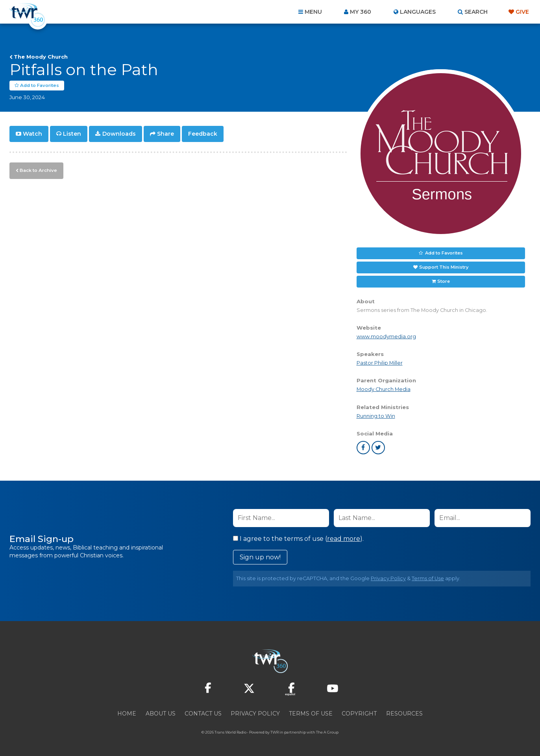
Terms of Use (428, 578)
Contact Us (203, 714)
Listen (72, 134)
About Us (161, 714)
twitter (378, 448)
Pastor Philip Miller (380, 363)
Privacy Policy (388, 578)
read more (344, 539)
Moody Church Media (384, 389)
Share (166, 134)
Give (522, 12)
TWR (275, 732)
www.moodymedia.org (386, 337)
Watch (32, 134)
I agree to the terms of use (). (298, 539)
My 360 (361, 12)
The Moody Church (41, 57)
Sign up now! (260, 557)
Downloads (119, 134)
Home (127, 714)
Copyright (359, 714)
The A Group (327, 732)
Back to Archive (37, 170)
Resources (404, 714)
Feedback (203, 134)
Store (444, 281)
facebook (363, 448)
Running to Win (376, 416)
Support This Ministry (444, 267)
